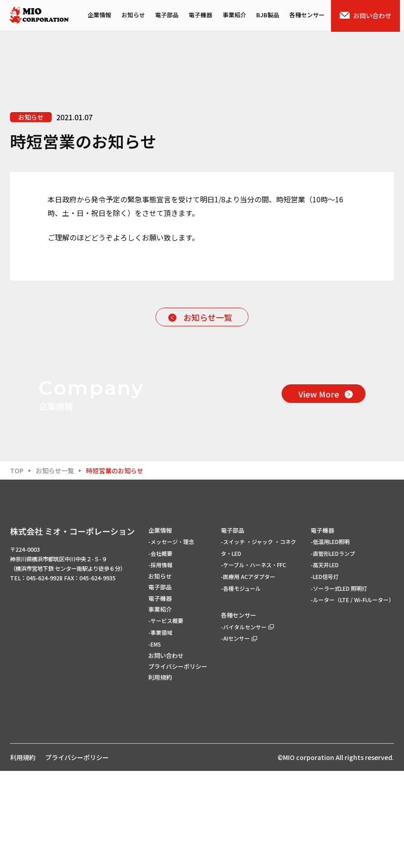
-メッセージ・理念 (171, 639)
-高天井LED (325, 662)
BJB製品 (270, 16)
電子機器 (201, 16)
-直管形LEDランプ (333, 650)
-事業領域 (160, 729)
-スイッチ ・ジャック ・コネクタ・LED (258, 645)
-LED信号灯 (325, 674)
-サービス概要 (166, 718)
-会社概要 (160, 650)
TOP (17, 567)
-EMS (155, 741)
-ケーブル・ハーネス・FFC (253, 662)
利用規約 (160, 774)
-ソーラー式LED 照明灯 (339, 685)
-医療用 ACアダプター (248, 674)
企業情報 (98, 16)
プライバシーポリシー (178, 763)
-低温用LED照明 (330, 639)
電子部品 (167, 16)
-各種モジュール (241, 685)
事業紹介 (236, 16)
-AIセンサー (239, 735)
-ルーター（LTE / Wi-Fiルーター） (352, 697)
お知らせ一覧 (208, 317)
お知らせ (133, 16)
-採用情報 (160, 662)
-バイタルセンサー (247, 724)
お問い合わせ (369, 16)
